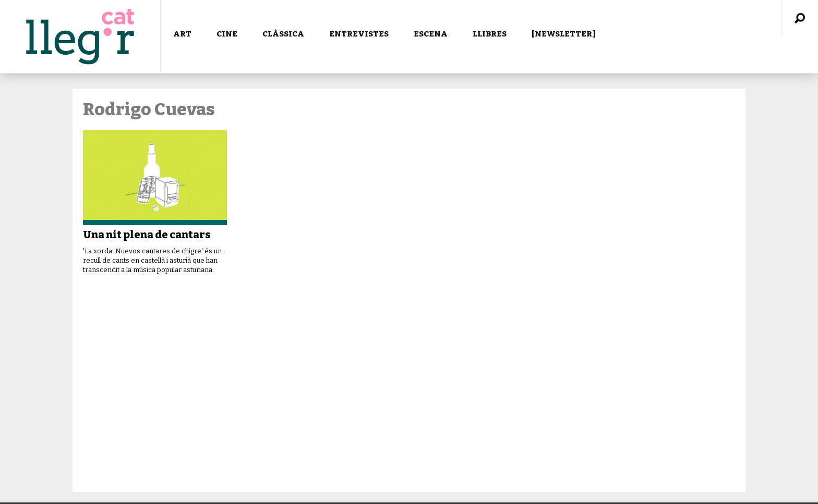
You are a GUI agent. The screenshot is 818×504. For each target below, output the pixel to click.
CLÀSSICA (283, 34)
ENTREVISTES (359, 34)
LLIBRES (490, 34)
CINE (227, 34)
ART (182, 34)
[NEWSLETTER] (564, 34)
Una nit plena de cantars (147, 235)
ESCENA (431, 34)
